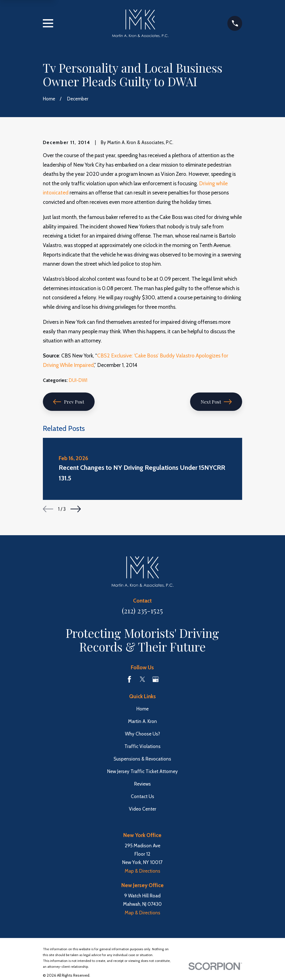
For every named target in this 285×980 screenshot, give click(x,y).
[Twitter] (142, 679)
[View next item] (76, 509)
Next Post (216, 402)
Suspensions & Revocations (142, 759)
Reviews (142, 784)
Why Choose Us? (142, 734)
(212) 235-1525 (142, 610)
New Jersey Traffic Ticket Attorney (142, 771)
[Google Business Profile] (156, 679)
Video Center (142, 809)
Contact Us (142, 796)
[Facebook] (129, 679)
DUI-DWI (78, 380)
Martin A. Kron (142, 721)
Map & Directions (142, 871)
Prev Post (69, 402)
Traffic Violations (142, 746)
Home (142, 709)
